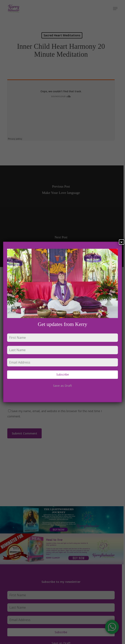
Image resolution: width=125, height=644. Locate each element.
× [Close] (122, 242)
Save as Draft (62, 386)
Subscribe (63, 374)
